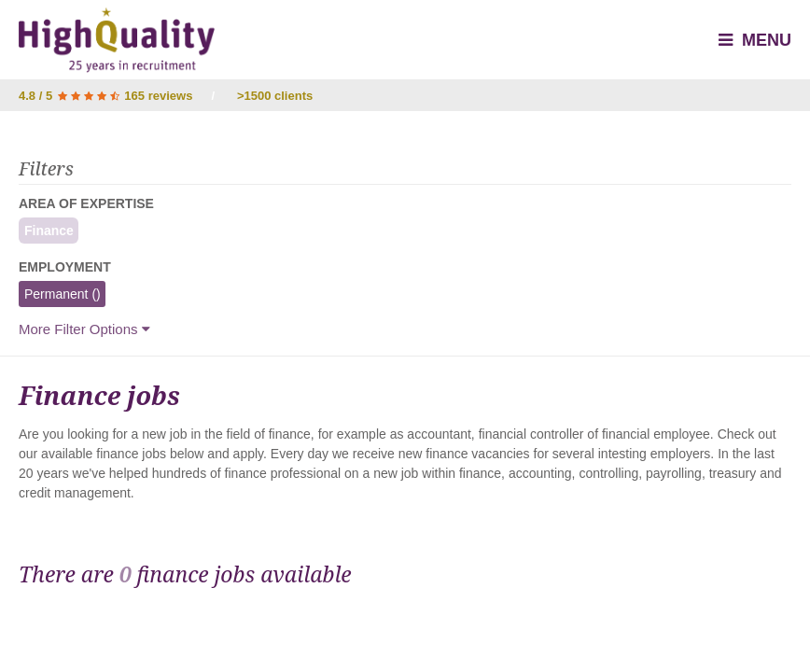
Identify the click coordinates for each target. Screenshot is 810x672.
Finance (46, 231)
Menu (755, 40)
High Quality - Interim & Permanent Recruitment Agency (117, 40)
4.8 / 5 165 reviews (105, 96)
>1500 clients (275, 96)
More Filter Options (84, 329)
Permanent (60, 294)
